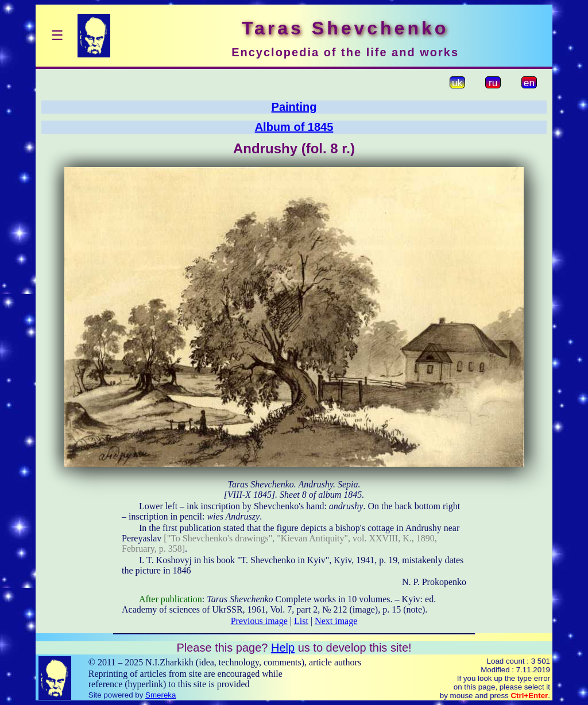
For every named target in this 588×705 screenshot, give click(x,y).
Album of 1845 (294, 127)
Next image (336, 621)
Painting (294, 107)
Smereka (160, 695)
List (301, 621)
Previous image (259, 621)
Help (283, 648)
